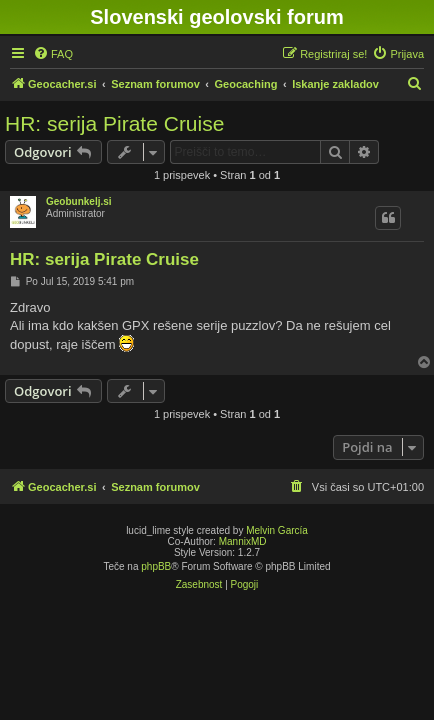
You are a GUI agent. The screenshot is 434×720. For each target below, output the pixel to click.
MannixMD (243, 541)
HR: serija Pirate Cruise (114, 123)
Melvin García (277, 530)
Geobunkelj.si (79, 201)
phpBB (156, 566)
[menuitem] (53, 54)
